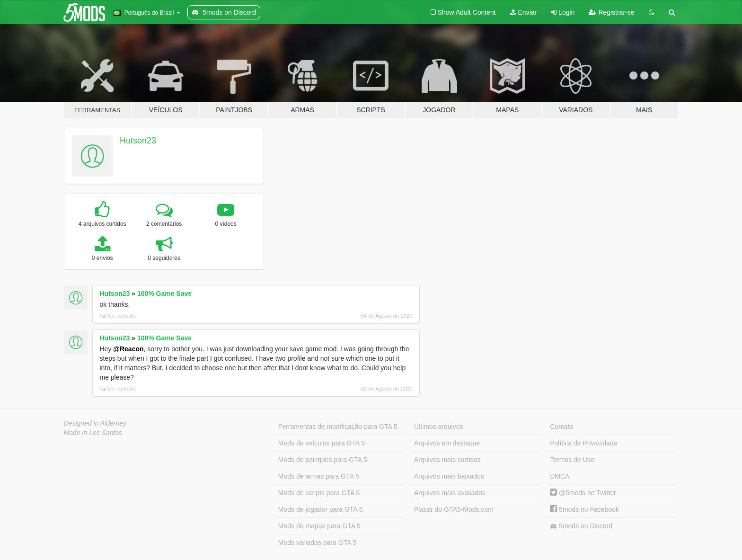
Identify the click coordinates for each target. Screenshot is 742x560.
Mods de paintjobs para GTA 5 (323, 460)
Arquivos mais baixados (449, 476)
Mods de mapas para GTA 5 (319, 526)
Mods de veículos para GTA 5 (322, 443)
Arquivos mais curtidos (447, 460)
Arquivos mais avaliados (450, 493)
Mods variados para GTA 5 (317, 542)
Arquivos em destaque (447, 443)
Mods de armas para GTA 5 (319, 476)
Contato (561, 427)
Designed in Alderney (95, 423)
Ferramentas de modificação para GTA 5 (338, 427)
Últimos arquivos (438, 427)
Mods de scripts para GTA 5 (319, 493)
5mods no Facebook (584, 509)
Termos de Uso (572, 460)
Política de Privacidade (583, 443)
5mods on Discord (581, 526)
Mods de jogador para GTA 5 (321, 509)
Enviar (524, 12)
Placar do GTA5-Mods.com (454, 509)
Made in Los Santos (93, 433)
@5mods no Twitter (583, 493)
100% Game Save (164, 293)
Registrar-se (611, 12)
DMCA (560, 476)
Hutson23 (138, 141)
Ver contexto (119, 316)
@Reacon (128, 349)
